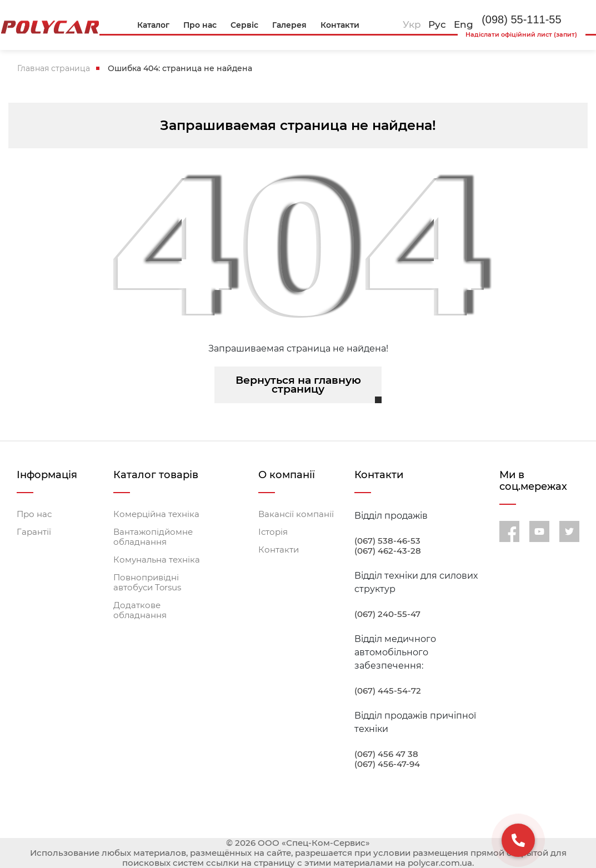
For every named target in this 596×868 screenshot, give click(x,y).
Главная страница (54, 68)
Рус (437, 24)
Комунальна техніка (157, 560)
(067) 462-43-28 (388, 551)
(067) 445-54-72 (388, 691)
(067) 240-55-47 (387, 614)
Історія (273, 532)
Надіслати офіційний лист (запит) (521, 34)
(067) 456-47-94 (387, 764)
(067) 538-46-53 (387, 541)
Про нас (34, 514)
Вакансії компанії (296, 514)
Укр (412, 24)
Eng (464, 24)
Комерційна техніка (156, 514)
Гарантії (34, 532)
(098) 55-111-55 (521, 19)
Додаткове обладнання (140, 610)
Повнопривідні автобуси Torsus (147, 583)
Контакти (279, 550)
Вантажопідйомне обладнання (153, 537)
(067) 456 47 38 (386, 754)
